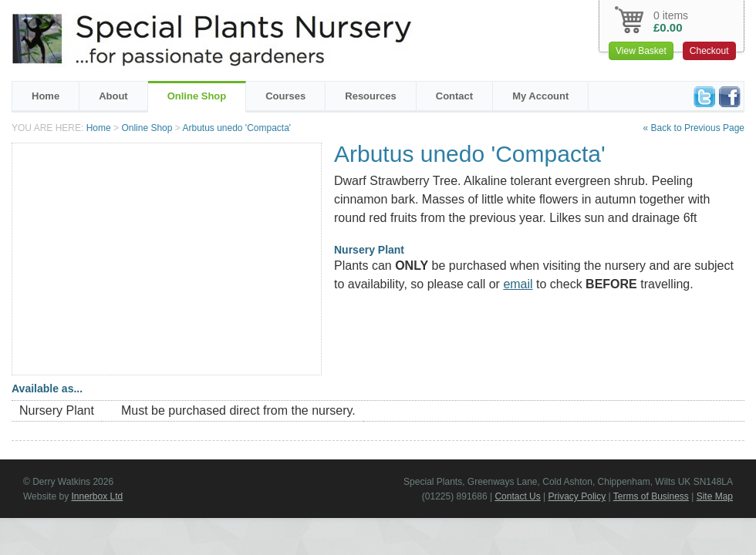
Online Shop (197, 96)
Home (46, 96)
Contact (454, 96)
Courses (285, 96)
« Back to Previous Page (694, 128)
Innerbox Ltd (97, 496)
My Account (540, 96)
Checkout (709, 51)
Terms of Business (651, 496)
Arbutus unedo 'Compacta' (236, 128)
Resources (370, 96)
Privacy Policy (577, 496)
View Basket (641, 51)
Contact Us (517, 496)
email (518, 284)
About (113, 96)
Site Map (715, 496)
